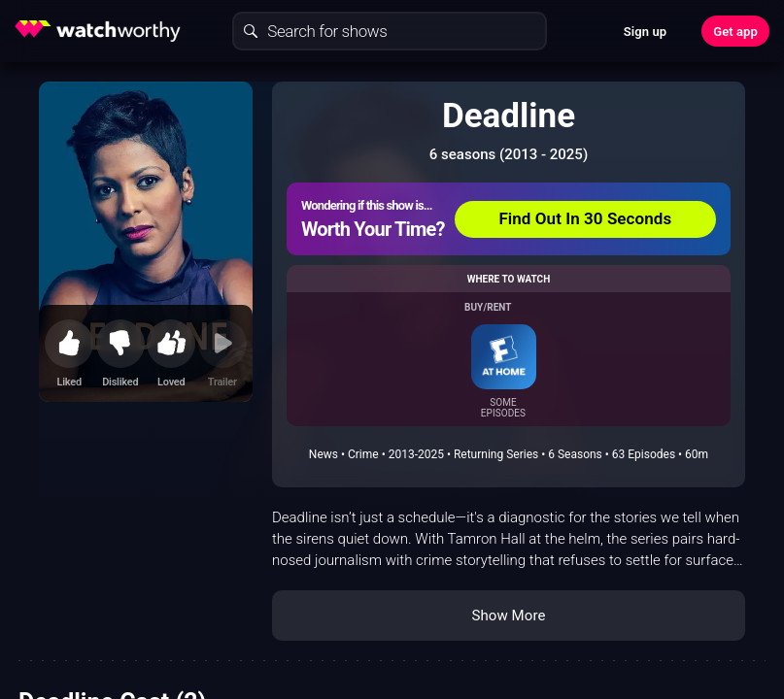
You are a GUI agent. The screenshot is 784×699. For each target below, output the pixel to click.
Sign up (645, 32)
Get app (735, 32)
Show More (509, 616)
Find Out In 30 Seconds (585, 218)
